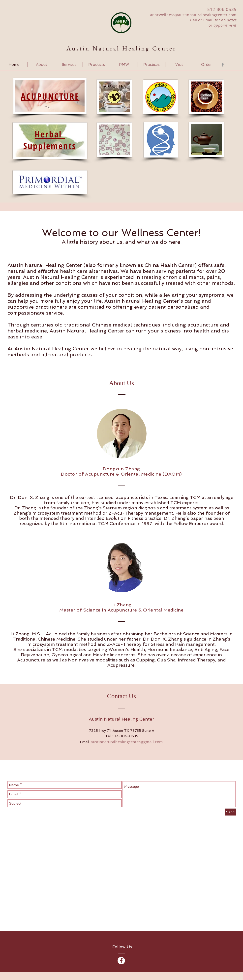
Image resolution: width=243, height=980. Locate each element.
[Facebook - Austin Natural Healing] (121, 961)
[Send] (230, 812)
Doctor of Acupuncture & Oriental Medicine (111, 474)
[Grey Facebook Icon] (223, 65)
